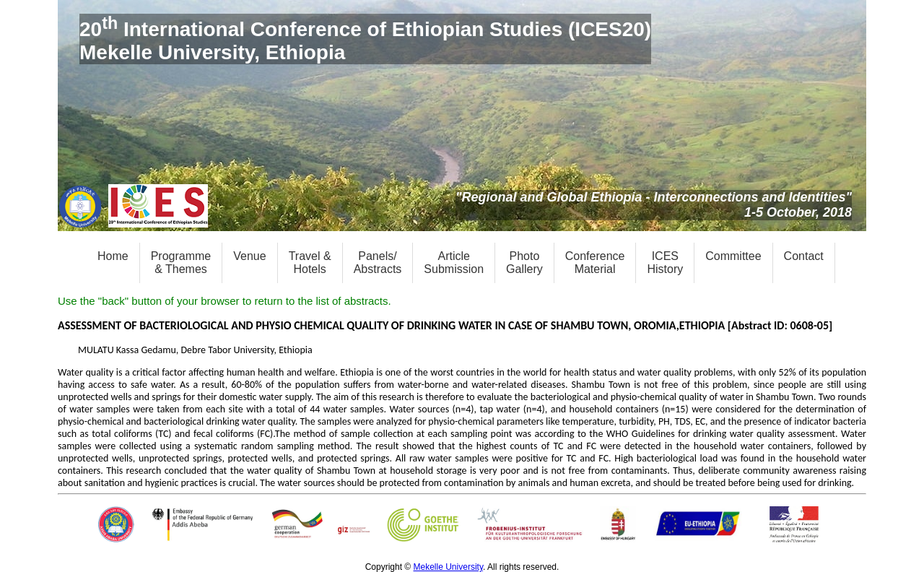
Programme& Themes (181, 263)
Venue (249, 256)
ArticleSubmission (454, 263)
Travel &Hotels (310, 263)
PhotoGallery (524, 263)
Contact (804, 256)
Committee (733, 256)
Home (113, 256)
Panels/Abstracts (378, 263)
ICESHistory (665, 263)
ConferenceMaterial (595, 263)
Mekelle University (448, 567)
